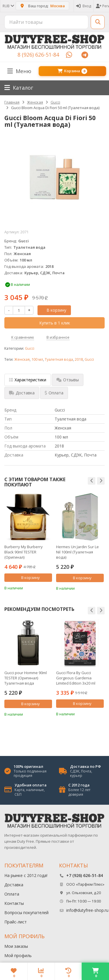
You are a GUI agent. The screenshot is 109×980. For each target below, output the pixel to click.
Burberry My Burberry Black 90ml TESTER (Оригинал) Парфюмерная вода (24, 552)
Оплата (12, 894)
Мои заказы (16, 946)
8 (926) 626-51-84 (38, 55)
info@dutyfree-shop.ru (87, 910)
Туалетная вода (59, 359)
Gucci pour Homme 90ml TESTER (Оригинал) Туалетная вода (26, 678)
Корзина (72, 71)
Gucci (30, 348)
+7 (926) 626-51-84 (85, 875)
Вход (84, 6)
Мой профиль (18, 955)
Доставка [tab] (22, 393)
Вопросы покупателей (26, 913)
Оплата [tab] (54, 393)
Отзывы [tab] (68, 380)
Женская (22, 359)
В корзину (53, 310)
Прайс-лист (16, 922)
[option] (28, 542)
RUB (8, 6)
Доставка (14, 885)
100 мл (37, 359)
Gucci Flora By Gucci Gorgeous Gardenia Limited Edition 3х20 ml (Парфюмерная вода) (76, 678)
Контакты (14, 903)
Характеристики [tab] (28, 380)
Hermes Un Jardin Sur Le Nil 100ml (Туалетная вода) (77, 552)
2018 (79, 359)
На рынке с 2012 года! (26, 875)
